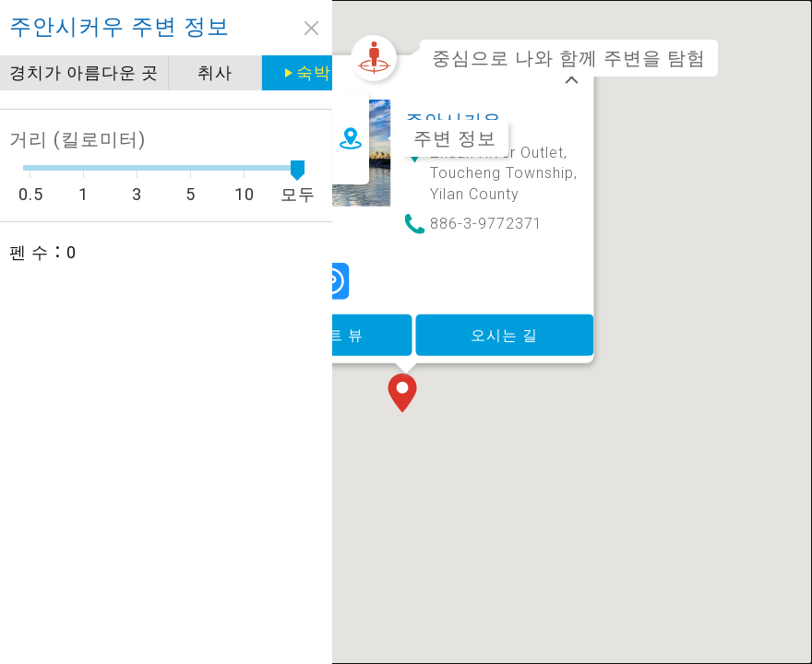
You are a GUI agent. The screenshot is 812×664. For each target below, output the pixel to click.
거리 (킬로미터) (78, 139)
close (311, 28)
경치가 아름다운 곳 (84, 72)
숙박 (314, 72)
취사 (215, 72)
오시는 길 (504, 307)
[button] (406, 367)
